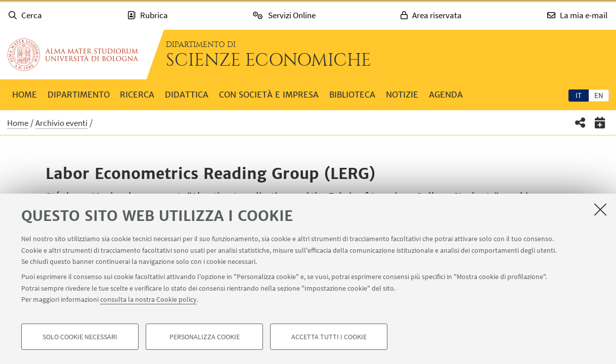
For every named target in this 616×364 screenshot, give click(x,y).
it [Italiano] (579, 95)
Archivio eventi (61, 123)
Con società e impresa (269, 95)
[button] (580, 123)
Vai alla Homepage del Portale (73, 55)
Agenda (446, 95)
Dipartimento (79, 95)
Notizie (402, 95)
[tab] (579, 95)
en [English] (599, 95)
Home (25, 95)
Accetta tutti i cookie (329, 337)
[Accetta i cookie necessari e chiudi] (600, 209)
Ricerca (137, 95)
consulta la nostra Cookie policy (148, 299)
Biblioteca (352, 95)
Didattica (187, 95)
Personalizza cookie (205, 337)
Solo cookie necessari (80, 337)
